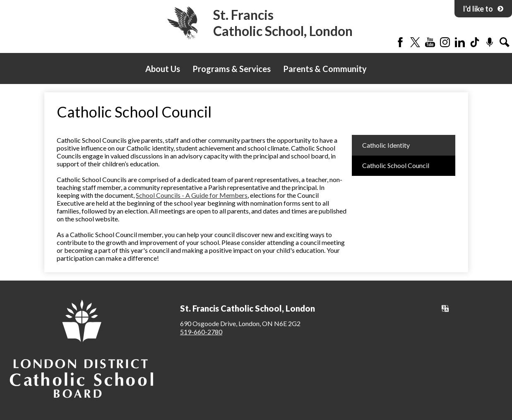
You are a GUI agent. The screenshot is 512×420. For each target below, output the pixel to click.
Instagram (445, 42)
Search (505, 42)
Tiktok (475, 42)
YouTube (430, 42)
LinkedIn (460, 42)
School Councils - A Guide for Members (192, 195)
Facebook (400, 42)
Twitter (415, 42)
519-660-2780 (201, 332)
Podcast (490, 42)
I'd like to (483, 9)
